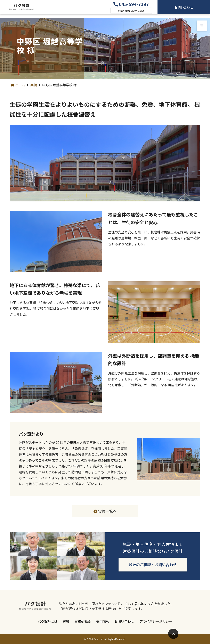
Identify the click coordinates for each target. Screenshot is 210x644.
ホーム (18, 85)
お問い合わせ (184, 9)
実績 (34, 85)
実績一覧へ (105, 511)
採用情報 (104, 621)
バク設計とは (43, 621)
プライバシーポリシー (160, 621)
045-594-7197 (131, 6)
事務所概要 (82, 621)
